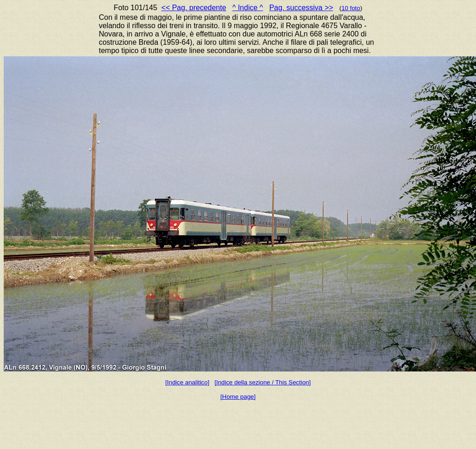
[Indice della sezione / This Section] (263, 382)
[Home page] (238, 397)
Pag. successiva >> (301, 8)
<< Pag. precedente (194, 8)
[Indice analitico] (187, 382)
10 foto (351, 8)
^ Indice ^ (248, 8)
